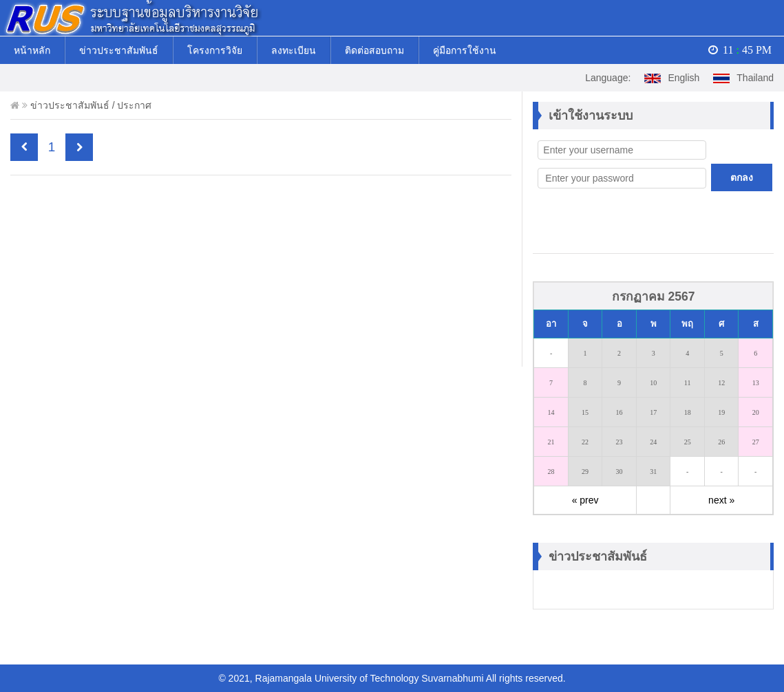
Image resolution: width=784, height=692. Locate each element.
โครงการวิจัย (215, 50)
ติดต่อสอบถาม (374, 50)
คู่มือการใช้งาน (465, 50)
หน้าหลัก (32, 50)
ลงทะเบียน (294, 50)
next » (721, 500)
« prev (585, 500)
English (672, 78)
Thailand (743, 78)
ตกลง (742, 177)
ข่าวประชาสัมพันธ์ (119, 50)
